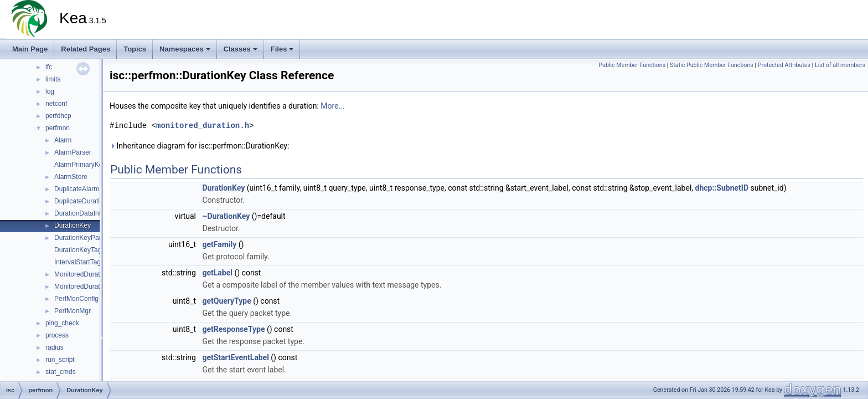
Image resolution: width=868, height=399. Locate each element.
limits (53, 79)
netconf (56, 104)
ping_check (62, 323)
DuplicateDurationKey (86, 201)
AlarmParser (73, 152)
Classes (241, 49)
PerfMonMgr (73, 311)
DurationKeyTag (78, 250)
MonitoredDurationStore (89, 287)
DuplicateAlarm (77, 189)
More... (332, 106)
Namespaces (185, 49)
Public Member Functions (632, 65)
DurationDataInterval (85, 213)
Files (282, 49)
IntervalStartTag (77, 262)
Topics (135, 49)
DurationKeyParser (82, 238)
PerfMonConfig (76, 299)
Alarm (63, 140)
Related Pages (86, 49)
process (57, 335)
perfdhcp (58, 116)
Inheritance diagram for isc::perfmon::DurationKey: (199, 146)
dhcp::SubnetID (722, 188)
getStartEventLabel (235, 357)
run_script (60, 360)
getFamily (219, 244)
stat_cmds (61, 372)
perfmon (58, 128)
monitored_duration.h (203, 126)
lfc (49, 67)
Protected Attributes (784, 65)
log (50, 91)
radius (55, 347)
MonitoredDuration (82, 274)
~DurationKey (226, 216)
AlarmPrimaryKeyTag (86, 165)
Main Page (30, 49)
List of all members (840, 65)
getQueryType (226, 301)
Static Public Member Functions (712, 65)
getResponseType (233, 329)
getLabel (217, 273)
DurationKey (73, 226)
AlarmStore (71, 177)
